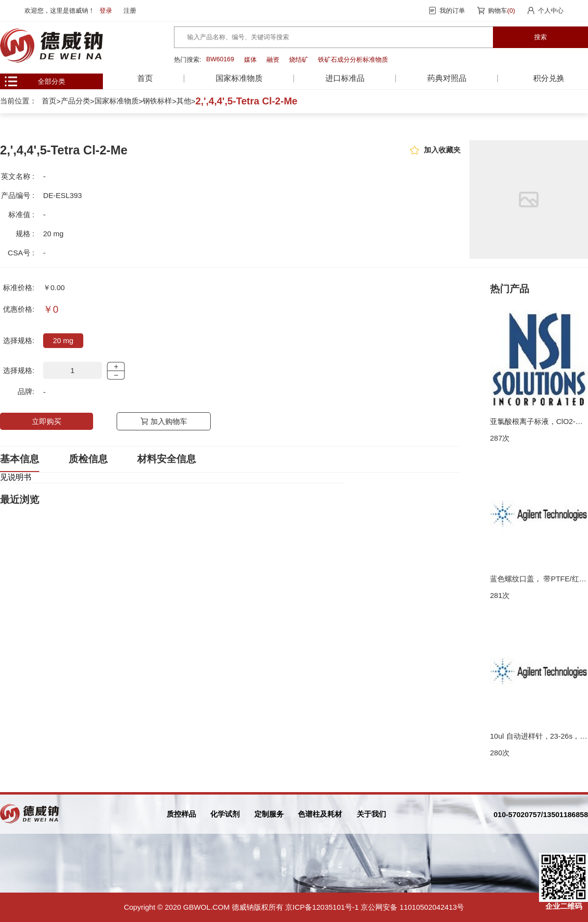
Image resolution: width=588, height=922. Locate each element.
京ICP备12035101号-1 (322, 907)
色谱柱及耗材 (320, 814)
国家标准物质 (117, 101)
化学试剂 (225, 814)
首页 (145, 78)
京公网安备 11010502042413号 (412, 907)
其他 (184, 101)
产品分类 (75, 101)
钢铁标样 (157, 101)
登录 (106, 11)
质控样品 (181, 814)
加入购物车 (169, 421)
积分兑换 (549, 78)
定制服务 (269, 814)
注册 (130, 11)
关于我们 (371, 814)
